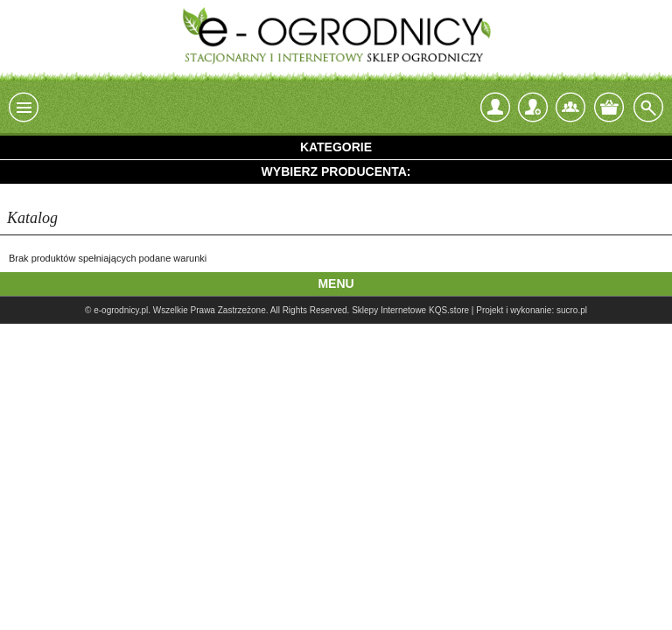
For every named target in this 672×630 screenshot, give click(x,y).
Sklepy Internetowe (389, 310)
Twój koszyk (609, 107)
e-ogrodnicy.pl (121, 310)
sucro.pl (572, 310)
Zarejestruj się (533, 103)
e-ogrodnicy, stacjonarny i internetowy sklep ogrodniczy (336, 35)
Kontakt (570, 107)
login (495, 107)
